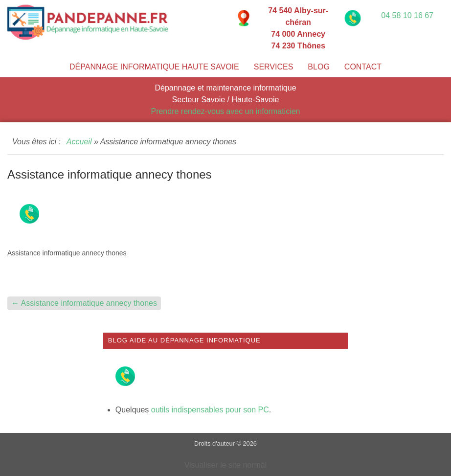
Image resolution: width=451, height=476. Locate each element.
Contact (363, 67)
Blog (318, 67)
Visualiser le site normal (226, 465)
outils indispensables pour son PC (210, 410)
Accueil (79, 142)
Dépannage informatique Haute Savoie (154, 67)
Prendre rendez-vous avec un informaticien (225, 111)
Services (274, 67)
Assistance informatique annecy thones (84, 303)
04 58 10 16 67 (407, 15)
